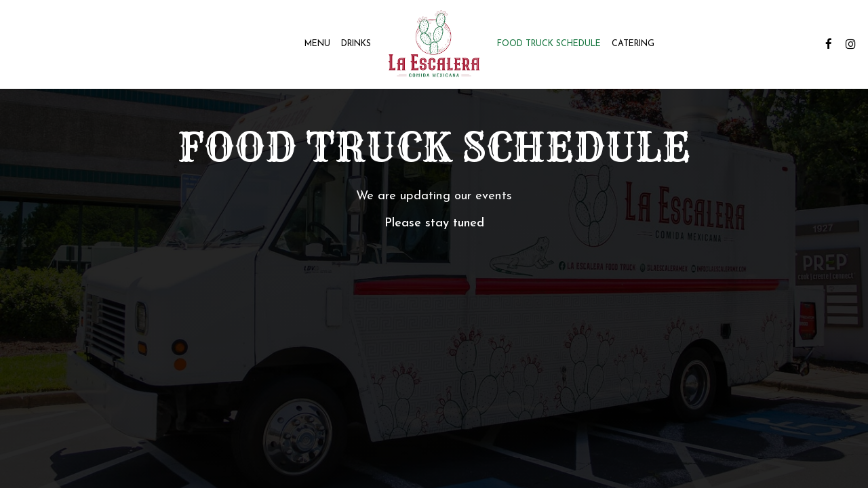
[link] (434, 44)
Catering (633, 44)
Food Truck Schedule (549, 44)
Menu (317, 44)
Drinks (356, 44)
